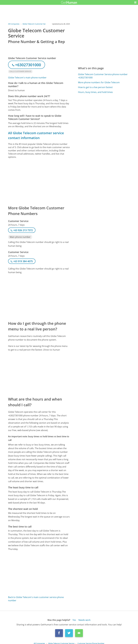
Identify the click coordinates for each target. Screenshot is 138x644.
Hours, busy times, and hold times (95, 92)
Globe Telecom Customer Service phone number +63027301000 (103, 76)
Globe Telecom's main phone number (27, 78)
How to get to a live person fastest (95, 87)
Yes (74, 620)
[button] (135, 2)
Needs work (84, 620)
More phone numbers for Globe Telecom (99, 82)
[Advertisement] (39, 182)
